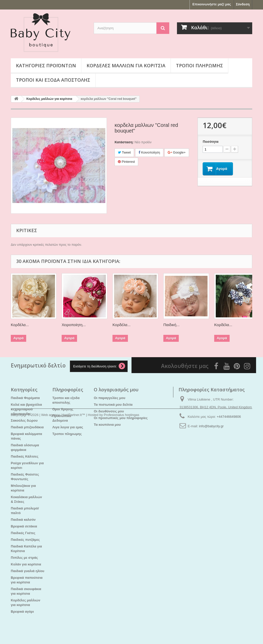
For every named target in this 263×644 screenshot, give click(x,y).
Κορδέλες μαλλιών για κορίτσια (126, 65)
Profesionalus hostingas (121, 630)
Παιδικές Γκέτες (23, 533)
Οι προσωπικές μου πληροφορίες (121, 418)
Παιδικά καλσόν (23, 520)
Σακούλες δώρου (24, 420)
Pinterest (126, 162)
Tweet (124, 152)
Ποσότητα (210, 142)
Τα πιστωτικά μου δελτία (113, 405)
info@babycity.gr (211, 426)
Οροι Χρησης (63, 409)
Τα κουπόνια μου (107, 425)
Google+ (177, 152)
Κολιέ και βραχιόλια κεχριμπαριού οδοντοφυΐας (26, 409)
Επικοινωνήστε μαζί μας (212, 4)
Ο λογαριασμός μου (116, 390)
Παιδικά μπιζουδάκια (27, 427)
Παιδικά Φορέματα (25, 398)
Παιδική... (171, 325)
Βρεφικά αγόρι (22, 612)
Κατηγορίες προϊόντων (46, 65)
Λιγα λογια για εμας (68, 427)
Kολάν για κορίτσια (26, 564)
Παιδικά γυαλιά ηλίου (27, 571)
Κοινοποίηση (149, 152)
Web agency (50, 630)
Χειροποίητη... (74, 325)
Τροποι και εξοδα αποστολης (53, 80)
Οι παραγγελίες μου (109, 398)
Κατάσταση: (124, 142)
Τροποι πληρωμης (199, 65)
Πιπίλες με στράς (24, 558)
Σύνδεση (243, 4)
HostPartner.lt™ (73, 630)
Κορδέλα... (20, 325)
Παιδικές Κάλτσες (25, 456)
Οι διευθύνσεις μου (109, 411)
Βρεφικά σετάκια (24, 526)
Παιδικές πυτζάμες (25, 540)
